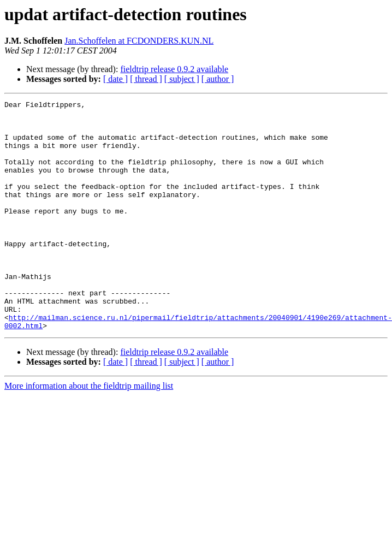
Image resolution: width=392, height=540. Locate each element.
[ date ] (115, 79)
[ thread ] (146, 79)
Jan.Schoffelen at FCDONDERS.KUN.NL (139, 41)
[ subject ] (182, 79)
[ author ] (218, 79)
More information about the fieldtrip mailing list (89, 432)
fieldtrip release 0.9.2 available (174, 69)
